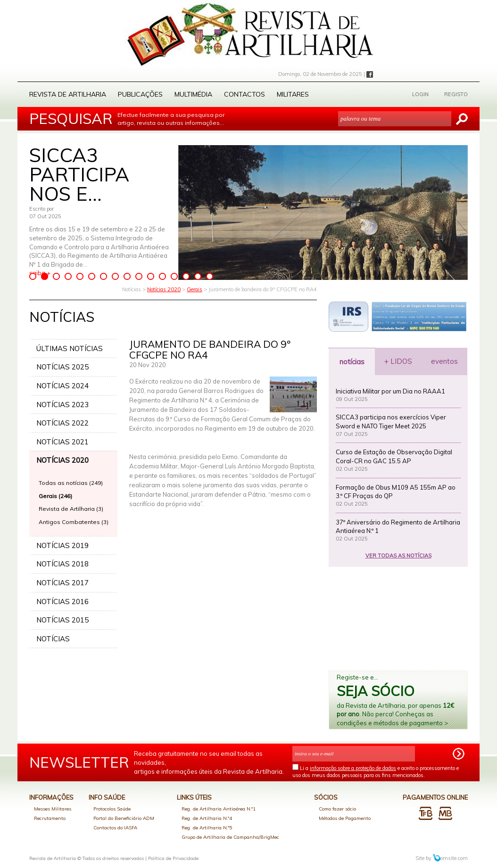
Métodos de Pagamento (345, 818)
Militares (293, 94)
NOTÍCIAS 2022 (62, 423)
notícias (352, 362)
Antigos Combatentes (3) (74, 522)
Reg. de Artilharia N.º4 (207, 818)
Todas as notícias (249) (71, 483)
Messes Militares (53, 809)
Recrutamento (50, 818)
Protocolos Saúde (112, 809)
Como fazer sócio (337, 809)
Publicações (140, 94)
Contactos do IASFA (115, 828)
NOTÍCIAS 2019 (62, 545)
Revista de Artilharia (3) (71, 509)
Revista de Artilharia (68, 94)
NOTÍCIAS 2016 (62, 602)
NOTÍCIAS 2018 (62, 564)
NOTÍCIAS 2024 (62, 386)
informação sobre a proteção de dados (353, 768)
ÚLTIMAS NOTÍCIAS (70, 348)
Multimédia (193, 94)
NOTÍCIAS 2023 (62, 405)
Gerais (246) (55, 496)
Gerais (195, 289)
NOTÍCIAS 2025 (62, 367)
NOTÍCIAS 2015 (62, 620)
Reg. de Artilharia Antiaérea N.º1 (219, 809)
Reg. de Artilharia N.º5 (207, 828)
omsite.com (450, 858)
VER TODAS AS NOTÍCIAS (398, 556)
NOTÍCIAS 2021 (62, 442)
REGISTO (456, 94)
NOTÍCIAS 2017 (62, 583)
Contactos (244, 94)
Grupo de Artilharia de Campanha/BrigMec (230, 837)
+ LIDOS (398, 361)
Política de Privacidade (173, 858)
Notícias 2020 (164, 289)
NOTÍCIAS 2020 (62, 460)
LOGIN (420, 94)
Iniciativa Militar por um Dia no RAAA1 (390, 391)
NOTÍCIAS (53, 639)
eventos (444, 361)
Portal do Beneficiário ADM (124, 818)
